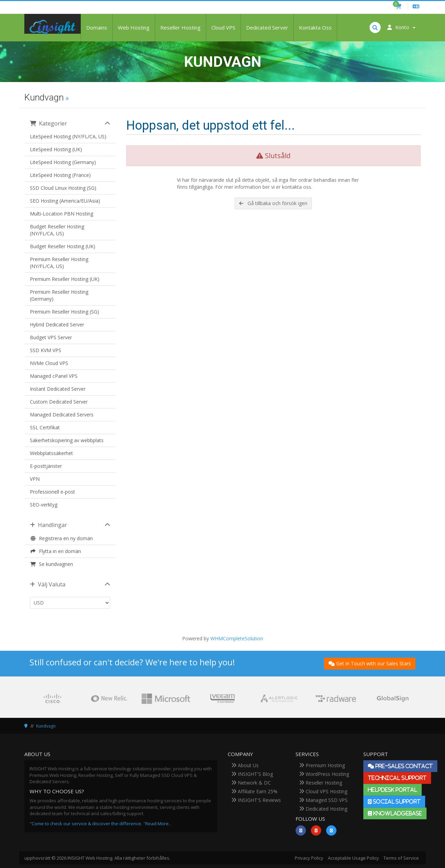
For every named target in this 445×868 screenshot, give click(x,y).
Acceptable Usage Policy (353, 858)
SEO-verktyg (44, 505)
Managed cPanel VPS (54, 376)
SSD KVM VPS (46, 350)
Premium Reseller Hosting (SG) (64, 312)
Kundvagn (46, 726)
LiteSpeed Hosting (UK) (56, 149)
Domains (97, 27)
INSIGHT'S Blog (252, 774)
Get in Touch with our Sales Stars (370, 663)
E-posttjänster (46, 466)
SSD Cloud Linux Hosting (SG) (63, 188)
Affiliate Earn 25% (254, 791)
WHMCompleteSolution (237, 638)
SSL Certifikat (45, 427)
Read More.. (158, 824)
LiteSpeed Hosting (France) (60, 175)
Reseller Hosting (180, 27)
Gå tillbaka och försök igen (273, 203)
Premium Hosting (322, 765)
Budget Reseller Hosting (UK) (63, 246)
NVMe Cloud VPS (49, 363)
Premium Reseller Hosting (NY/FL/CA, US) (59, 263)
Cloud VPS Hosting (323, 791)
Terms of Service (401, 858)
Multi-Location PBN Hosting (62, 214)
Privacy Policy (309, 858)
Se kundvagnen (51, 564)
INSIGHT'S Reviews (256, 800)
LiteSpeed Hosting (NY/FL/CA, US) (68, 136)
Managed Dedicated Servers (62, 415)
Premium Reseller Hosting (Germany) (59, 295)
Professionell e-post (52, 492)
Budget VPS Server (51, 337)
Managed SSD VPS (323, 800)
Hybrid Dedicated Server (57, 325)
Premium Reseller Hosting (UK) (65, 279)
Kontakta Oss (315, 27)
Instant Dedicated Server (58, 389)
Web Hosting (134, 27)
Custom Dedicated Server (59, 402)
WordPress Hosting (324, 774)
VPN (35, 479)
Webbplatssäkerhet (51, 453)
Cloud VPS (223, 27)
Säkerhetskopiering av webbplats (67, 440)
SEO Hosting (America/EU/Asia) (65, 201)
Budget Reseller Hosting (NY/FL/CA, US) (57, 230)
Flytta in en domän (55, 551)
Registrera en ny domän (61, 538)
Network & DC (251, 783)
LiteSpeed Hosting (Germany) (63, 162)
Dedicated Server (267, 27)
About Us (245, 765)
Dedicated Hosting (323, 809)
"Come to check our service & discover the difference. (86, 824)
